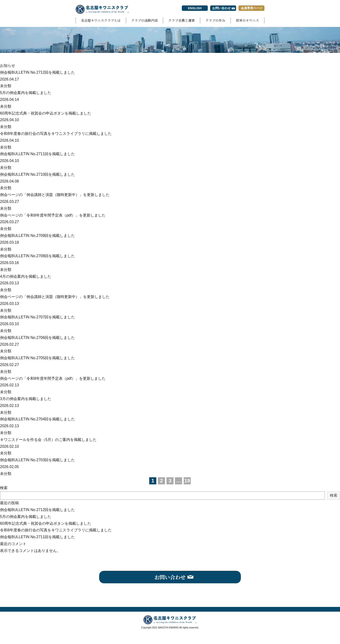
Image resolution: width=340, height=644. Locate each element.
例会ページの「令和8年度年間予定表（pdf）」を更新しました (53, 215)
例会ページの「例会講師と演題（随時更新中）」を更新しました (55, 195)
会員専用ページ (252, 8)
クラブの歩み (215, 20)
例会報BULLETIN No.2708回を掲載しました (37, 256)
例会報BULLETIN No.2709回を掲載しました (37, 236)
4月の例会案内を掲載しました (26, 276)
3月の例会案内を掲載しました (26, 399)
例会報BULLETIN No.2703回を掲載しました (37, 460)
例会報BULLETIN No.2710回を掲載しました (37, 174)
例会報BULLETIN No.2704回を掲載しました (37, 419)
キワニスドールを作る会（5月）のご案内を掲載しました (48, 440)
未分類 (6, 86)
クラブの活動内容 (144, 20)
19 (187, 481)
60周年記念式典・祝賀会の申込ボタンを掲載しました (46, 113)
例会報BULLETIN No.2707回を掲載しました (37, 317)
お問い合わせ (221, 8)
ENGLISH (195, 8)
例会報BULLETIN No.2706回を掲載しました (37, 338)
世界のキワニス (247, 20)
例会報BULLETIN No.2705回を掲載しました (37, 358)
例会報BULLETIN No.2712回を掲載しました (37, 72)
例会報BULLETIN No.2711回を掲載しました (37, 154)
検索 (4, 488)
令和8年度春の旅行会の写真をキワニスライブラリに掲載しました (56, 134)
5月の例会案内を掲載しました (26, 93)
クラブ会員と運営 (182, 20)
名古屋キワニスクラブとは (101, 20)
